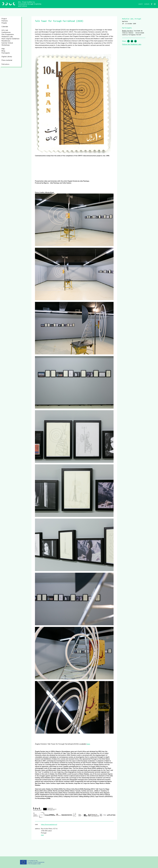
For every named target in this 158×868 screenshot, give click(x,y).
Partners (5, 21)
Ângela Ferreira (127, 31)
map (42, 835)
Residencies (6, 41)
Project (4, 19)
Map (3, 49)
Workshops (6, 45)
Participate (6, 53)
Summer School (7, 43)
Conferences (6, 32)
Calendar (5, 27)
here (88, 744)
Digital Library (7, 57)
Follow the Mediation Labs (132, 44)
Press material (7, 60)
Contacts (147, 4)
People (4, 23)
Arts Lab (5, 30)
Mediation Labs (7, 37)
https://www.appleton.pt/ (49, 824)
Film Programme (8, 34)
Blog (3, 51)
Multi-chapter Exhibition (10, 39)
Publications (5, 64)
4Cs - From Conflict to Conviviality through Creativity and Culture (30, 4)
